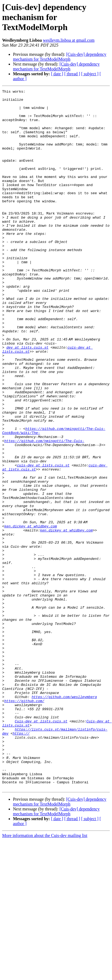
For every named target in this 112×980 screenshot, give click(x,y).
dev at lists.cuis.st (28, 399)
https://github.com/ (24, 823)
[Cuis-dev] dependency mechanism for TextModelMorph (60, 57)
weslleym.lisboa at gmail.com (69, 40)
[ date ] (57, 74)
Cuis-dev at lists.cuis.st (41, 848)
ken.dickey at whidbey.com (31, 614)
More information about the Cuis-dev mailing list (45, 975)
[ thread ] (72, 74)
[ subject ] (90, 74)
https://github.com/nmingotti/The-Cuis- (44, 511)
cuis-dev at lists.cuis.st (43, 541)
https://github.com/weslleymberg (64, 819)
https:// (21, 862)
